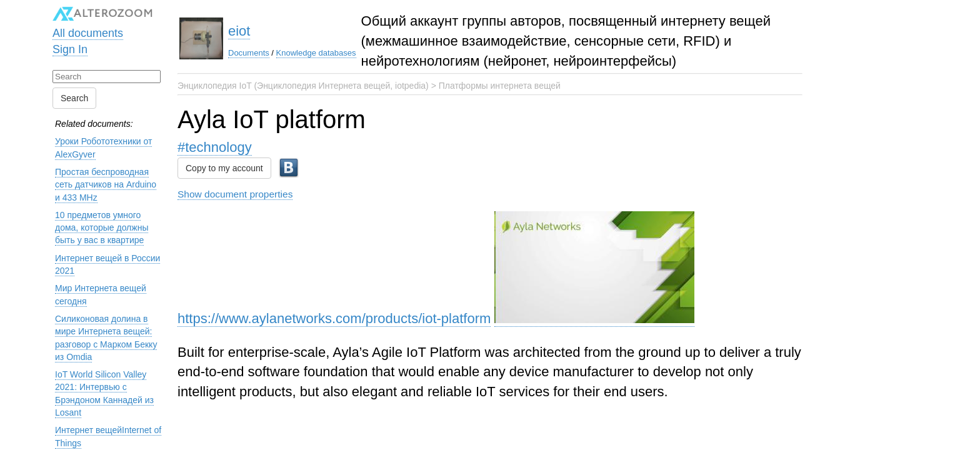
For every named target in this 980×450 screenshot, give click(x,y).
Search (74, 98)
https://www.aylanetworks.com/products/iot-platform (334, 318)
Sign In (70, 49)
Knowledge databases (316, 53)
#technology (215, 147)
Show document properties (235, 194)
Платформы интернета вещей (500, 86)
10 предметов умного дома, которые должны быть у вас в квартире (102, 228)
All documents (88, 33)
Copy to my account (224, 168)
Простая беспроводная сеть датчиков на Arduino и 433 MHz (106, 185)
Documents (249, 53)
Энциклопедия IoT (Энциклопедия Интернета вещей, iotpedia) (303, 86)
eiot (239, 31)
